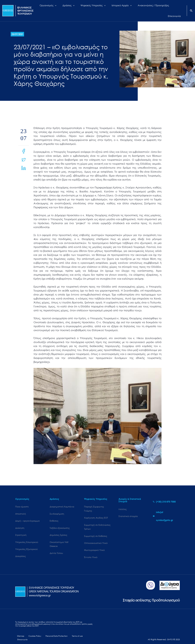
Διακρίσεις (20, 552)
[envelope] (166, 511)
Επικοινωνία (87, 633)
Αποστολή (21, 509)
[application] (63, 8)
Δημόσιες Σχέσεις (58, 530)
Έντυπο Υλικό (91, 554)
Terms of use (73, 633)
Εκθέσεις (54, 516)
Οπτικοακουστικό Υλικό (96, 539)
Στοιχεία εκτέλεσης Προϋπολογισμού (147, 597)
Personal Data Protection (53, 633)
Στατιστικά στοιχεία (128, 511)
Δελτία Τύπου (56, 549)
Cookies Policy (32, 633)
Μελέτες (123, 504)
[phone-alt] (164, 496)
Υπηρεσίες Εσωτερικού (27, 538)
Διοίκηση (20, 523)
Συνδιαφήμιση (57, 509)
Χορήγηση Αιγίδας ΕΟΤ (96, 513)
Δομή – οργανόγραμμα (27, 516)
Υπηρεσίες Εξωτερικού (26, 545)
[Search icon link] (191, 8)
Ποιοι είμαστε (22, 501)
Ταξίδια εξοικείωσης (60, 523)
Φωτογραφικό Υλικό (94, 546)
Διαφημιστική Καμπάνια (62, 501)
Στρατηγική (21, 530)
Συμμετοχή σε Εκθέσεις (96, 532)
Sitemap (19, 633)
